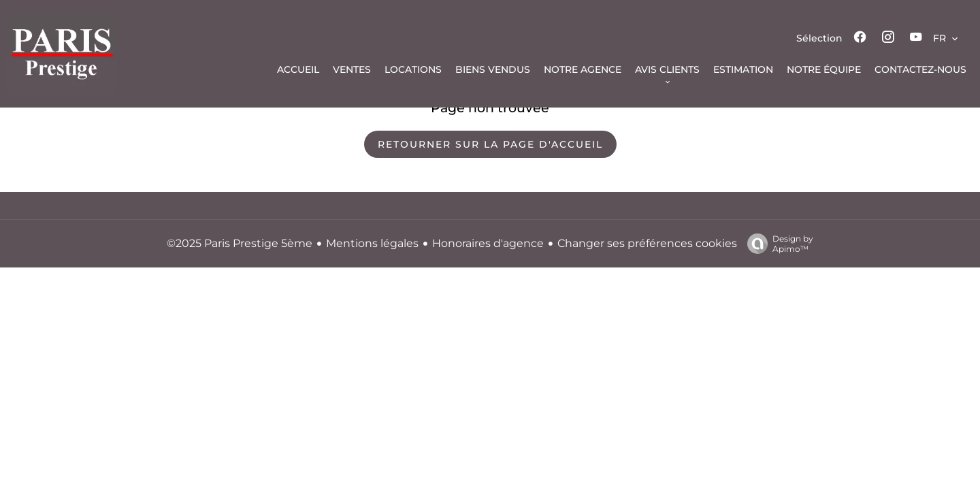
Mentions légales (372, 243)
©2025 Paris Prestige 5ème (240, 243)
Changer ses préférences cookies (647, 243)
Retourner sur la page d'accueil (490, 144)
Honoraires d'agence (488, 243)
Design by (777, 244)
